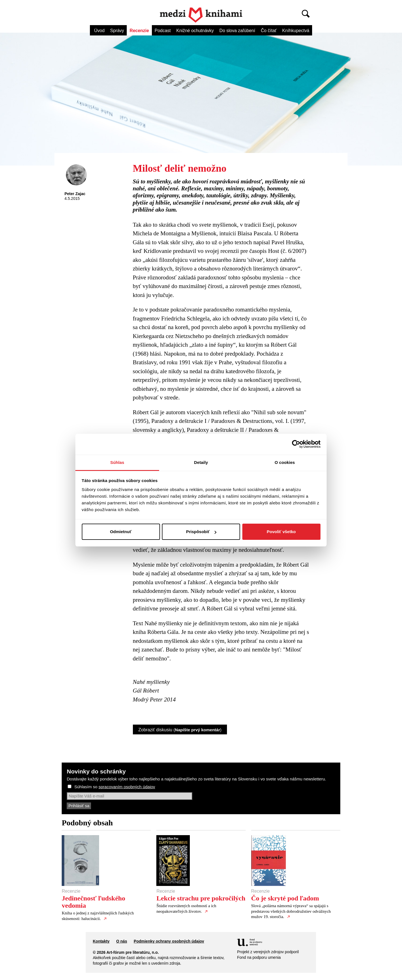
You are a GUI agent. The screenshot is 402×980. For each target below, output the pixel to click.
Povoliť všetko (281, 532)
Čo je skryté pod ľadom (285, 898)
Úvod (99, 31)
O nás (122, 941)
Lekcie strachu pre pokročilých (201, 898)
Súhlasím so (115, 787)
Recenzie (139, 31)
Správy (117, 31)
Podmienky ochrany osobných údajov (169, 941)
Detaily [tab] (201, 462)
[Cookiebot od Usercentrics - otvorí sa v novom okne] (296, 444)
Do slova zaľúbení (237, 31)
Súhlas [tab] (117, 462)
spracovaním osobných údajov (127, 787)
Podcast (163, 31)
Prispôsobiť (201, 532)
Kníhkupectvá (296, 31)
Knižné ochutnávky (195, 31)
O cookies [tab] (285, 462)
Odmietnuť (121, 532)
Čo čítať (269, 31)
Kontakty (101, 941)
